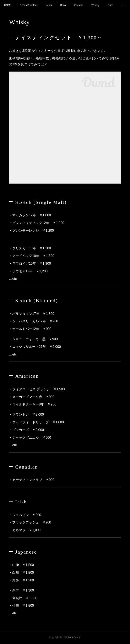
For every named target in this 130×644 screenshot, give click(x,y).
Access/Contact (29, 5)
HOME (8, 5)
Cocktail (79, 5)
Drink (63, 5)
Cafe (110, 5)
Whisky (95, 5)
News (49, 5)
